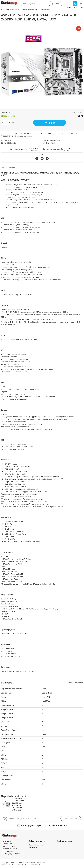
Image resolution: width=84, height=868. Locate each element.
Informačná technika (12, 10)
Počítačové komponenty (30, 10)
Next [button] (80, 65)
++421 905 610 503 (58, 826)
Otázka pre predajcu (35, 149)
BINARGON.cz (23, 865)
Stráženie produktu (67, 149)
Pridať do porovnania (53, 149)
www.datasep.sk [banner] (11, 3)
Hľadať (56, 4)
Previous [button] (4, 65)
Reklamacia (33, 847)
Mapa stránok (35, 865)
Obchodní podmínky (36, 845)
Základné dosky (46, 10)
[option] (42, 65)
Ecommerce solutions (9, 865)
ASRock (52, 143)
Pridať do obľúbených (20, 149)
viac (31, 136)
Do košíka (50, 123)
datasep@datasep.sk (32, 826)
